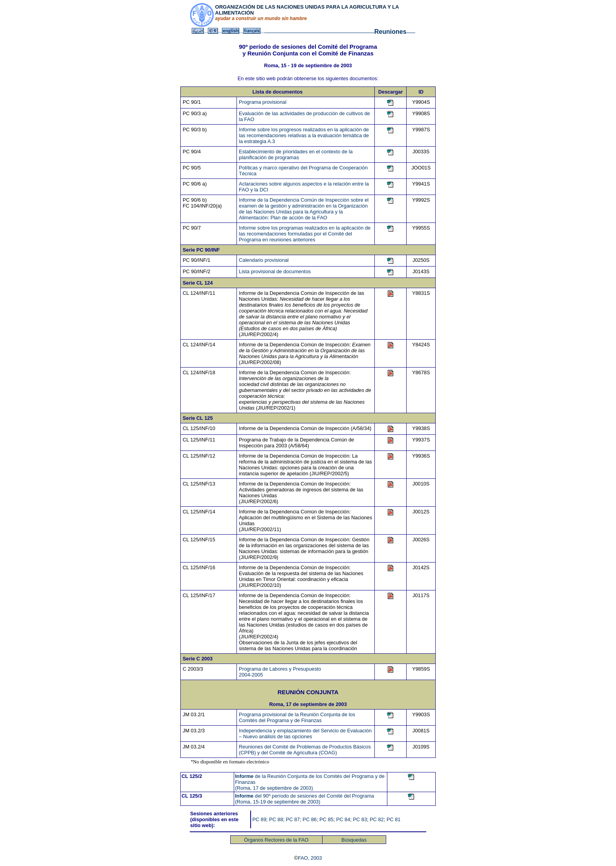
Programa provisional (263, 102)
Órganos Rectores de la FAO (276, 840)
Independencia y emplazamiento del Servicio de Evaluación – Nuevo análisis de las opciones (305, 734)
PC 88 (276, 819)
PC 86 (310, 819)
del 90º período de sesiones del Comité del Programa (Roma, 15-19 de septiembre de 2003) (304, 799)
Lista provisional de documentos (275, 271)
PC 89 (259, 819)
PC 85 (326, 819)
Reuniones (390, 32)
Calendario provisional (264, 260)
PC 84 (343, 819)
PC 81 (394, 819)
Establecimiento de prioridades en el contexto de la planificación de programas (296, 154)
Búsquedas (354, 840)
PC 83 (360, 819)
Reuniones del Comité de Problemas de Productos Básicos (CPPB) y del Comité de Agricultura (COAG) (305, 750)
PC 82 (377, 819)
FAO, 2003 (310, 858)
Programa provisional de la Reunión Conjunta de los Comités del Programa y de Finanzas (297, 717)
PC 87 (293, 819)
